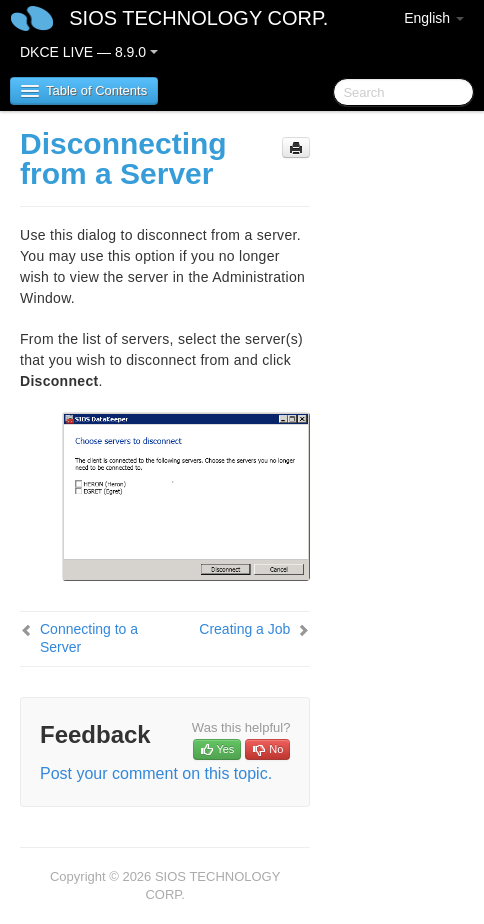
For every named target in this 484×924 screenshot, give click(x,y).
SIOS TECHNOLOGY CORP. (198, 18)
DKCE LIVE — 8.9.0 (89, 52)
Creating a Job (244, 629)
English (434, 18)
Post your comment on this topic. (156, 773)
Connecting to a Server (89, 638)
